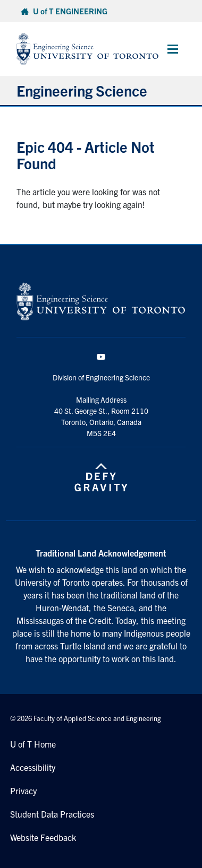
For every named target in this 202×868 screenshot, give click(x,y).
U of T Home (33, 744)
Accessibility (33, 767)
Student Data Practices (52, 814)
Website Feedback (43, 837)
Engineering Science (82, 90)
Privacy (23, 791)
